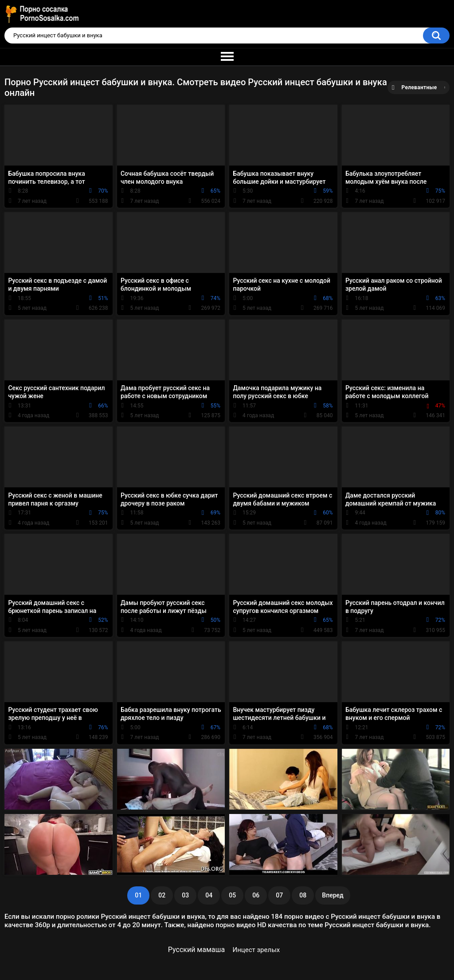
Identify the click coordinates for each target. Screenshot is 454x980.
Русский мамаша (196, 950)
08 (303, 895)
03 (185, 895)
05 (232, 895)
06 (256, 895)
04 (209, 895)
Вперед (333, 895)
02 (162, 895)
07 (279, 895)
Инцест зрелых (256, 950)
